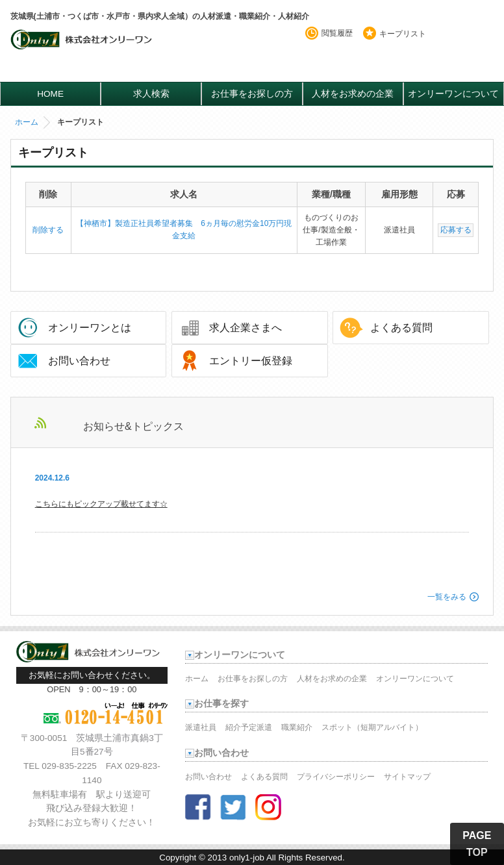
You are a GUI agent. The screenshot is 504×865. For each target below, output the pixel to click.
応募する (456, 230)
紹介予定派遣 (249, 727)
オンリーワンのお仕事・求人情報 (83, 49)
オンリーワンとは (90, 328)
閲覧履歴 (337, 33)
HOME (50, 94)
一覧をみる (447, 597)
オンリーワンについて (453, 94)
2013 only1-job (236, 858)
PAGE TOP (477, 844)
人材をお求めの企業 (353, 94)
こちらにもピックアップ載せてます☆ (101, 504)
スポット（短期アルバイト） (372, 727)
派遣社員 (201, 727)
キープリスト (403, 34)
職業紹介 (297, 727)
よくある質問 (401, 328)
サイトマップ (407, 777)
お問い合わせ (79, 361)
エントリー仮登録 (251, 361)
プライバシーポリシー (336, 777)
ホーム (27, 122)
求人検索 (151, 94)
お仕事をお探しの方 (252, 94)
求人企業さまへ (246, 328)
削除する (48, 230)
